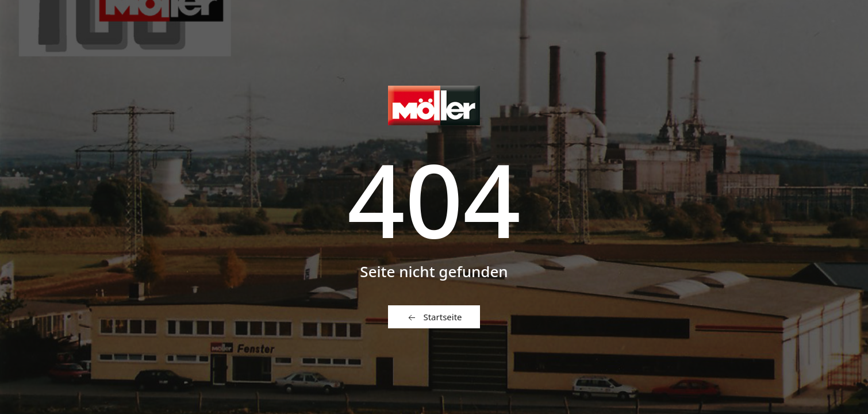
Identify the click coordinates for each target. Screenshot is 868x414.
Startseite (434, 317)
